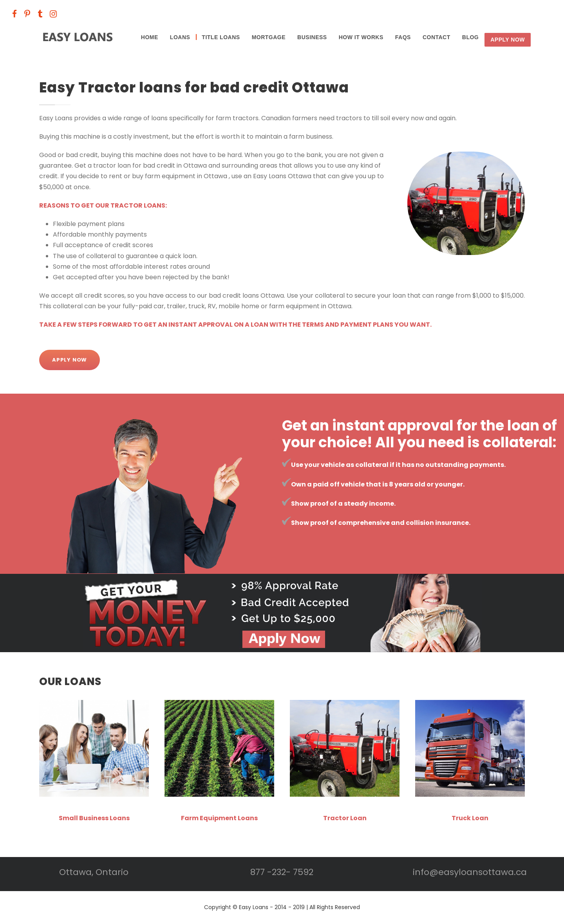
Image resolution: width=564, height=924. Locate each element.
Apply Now (508, 40)
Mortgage (269, 37)
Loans (180, 37)
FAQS (403, 37)
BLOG (470, 37)
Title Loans (221, 37)
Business (312, 37)
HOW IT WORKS (361, 37)
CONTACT (437, 37)
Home (150, 37)
